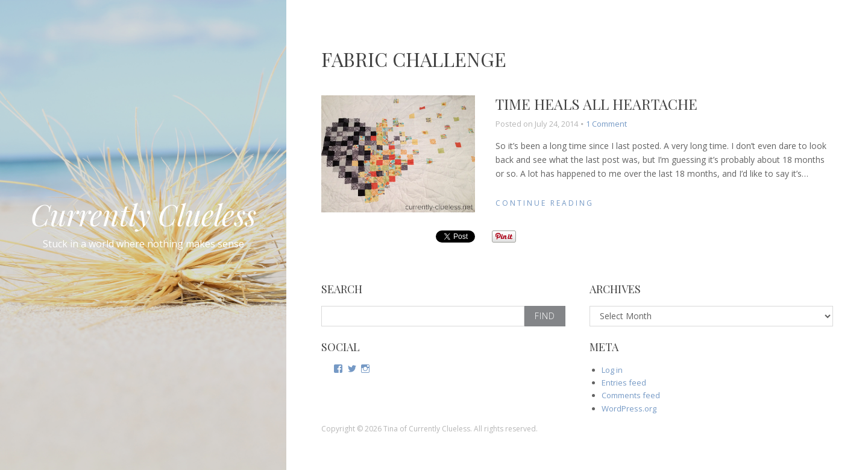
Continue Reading (545, 203)
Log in (612, 370)
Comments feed (631, 395)
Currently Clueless (143, 214)
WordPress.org (629, 408)
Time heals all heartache (596, 104)
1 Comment (606, 124)
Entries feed (624, 383)
